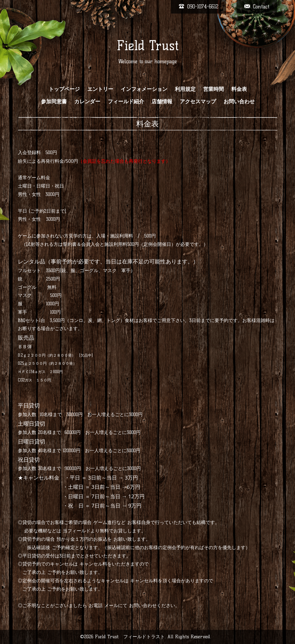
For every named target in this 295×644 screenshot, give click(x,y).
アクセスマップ (198, 102)
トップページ (64, 89)
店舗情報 (162, 102)
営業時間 (213, 89)
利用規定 (185, 89)
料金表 (239, 89)
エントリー (100, 89)
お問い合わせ (239, 102)
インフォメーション (144, 89)
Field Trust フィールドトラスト (130, 637)
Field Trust (148, 46)
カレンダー (87, 102)
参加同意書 (54, 102)
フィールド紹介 (126, 102)
